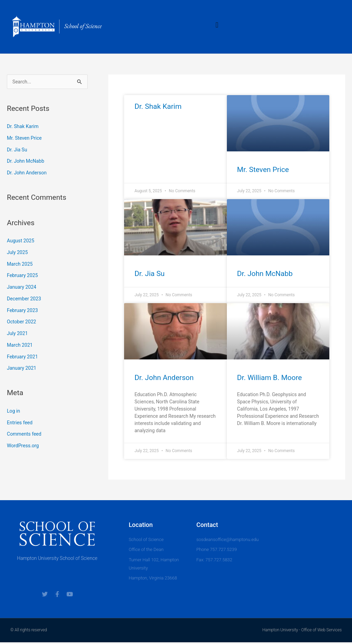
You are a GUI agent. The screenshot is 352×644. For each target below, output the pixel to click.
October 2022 (22, 322)
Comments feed (25, 435)
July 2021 (18, 334)
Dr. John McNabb (27, 162)
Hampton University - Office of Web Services (302, 632)
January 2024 (23, 288)
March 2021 (21, 346)
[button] (217, 25)
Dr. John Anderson (28, 173)
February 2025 (23, 276)
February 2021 (23, 357)
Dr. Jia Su (18, 150)
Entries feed (20, 423)
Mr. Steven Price (25, 139)
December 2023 (25, 299)
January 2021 (23, 369)
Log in (14, 412)
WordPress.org (24, 446)
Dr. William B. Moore (270, 378)
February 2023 (23, 311)
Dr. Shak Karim (24, 127)
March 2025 (21, 265)
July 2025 (18, 253)
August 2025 (21, 241)
